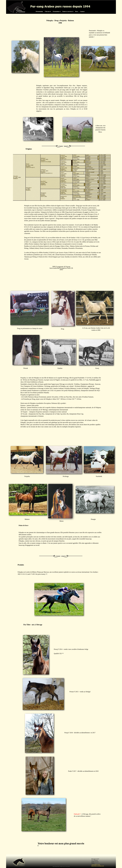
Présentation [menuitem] (39, 12)
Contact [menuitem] (82, 12)
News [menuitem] (77, 12)
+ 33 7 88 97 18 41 (96, 864)
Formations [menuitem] (57, 12)
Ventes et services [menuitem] (68, 12)
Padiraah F (77, 814)
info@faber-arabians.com (98, 866)
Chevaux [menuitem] (48, 12)
